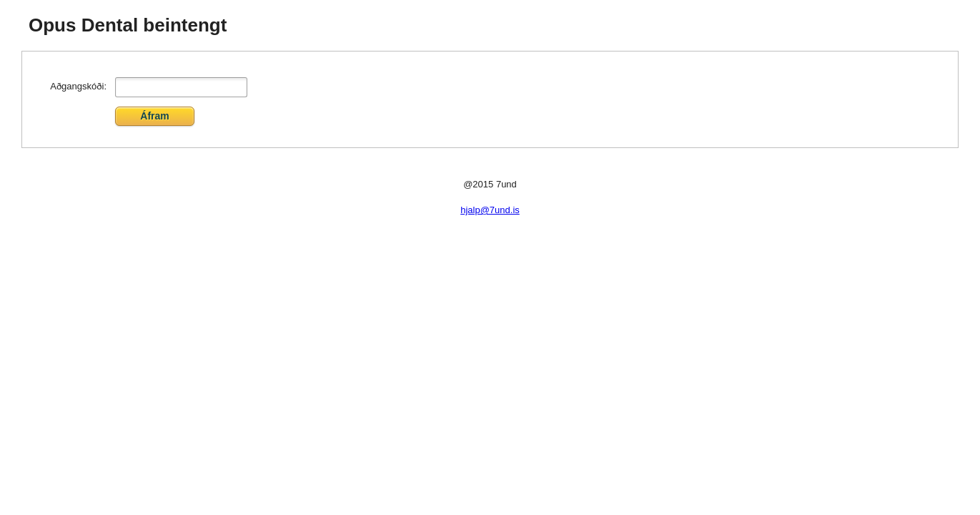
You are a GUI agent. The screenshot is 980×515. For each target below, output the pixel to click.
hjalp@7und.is (490, 210)
